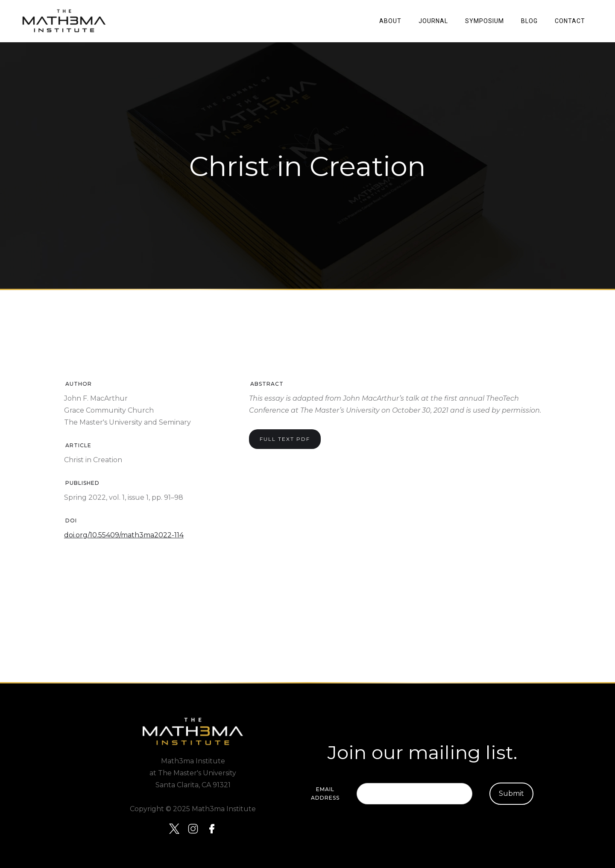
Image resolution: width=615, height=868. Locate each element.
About (390, 21)
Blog (529, 21)
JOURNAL (433, 21)
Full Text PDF (285, 439)
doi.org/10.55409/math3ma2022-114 (124, 535)
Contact (570, 21)
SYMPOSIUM (485, 21)
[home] (64, 21)
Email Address (325, 793)
